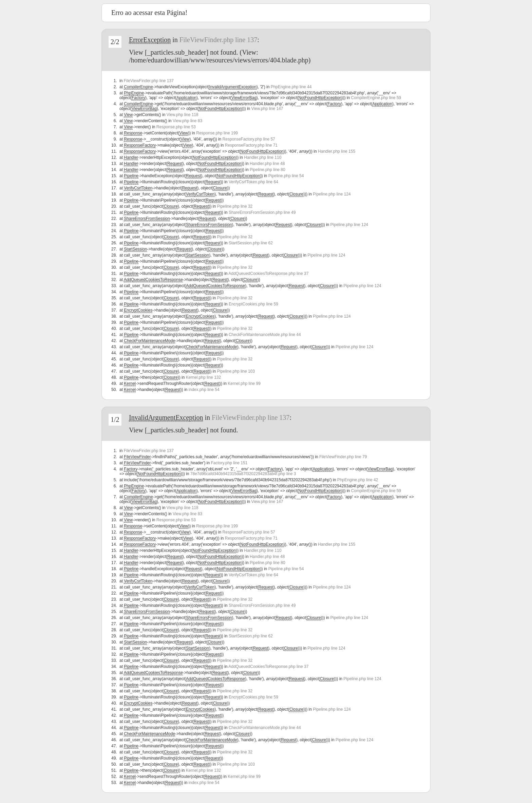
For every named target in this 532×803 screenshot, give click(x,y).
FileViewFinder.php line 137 (218, 40)
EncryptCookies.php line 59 (253, 304)
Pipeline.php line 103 (236, 371)
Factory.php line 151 (229, 463)
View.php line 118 (183, 115)
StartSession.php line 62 (251, 243)
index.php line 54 (204, 390)
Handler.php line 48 (267, 164)
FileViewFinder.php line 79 (343, 457)
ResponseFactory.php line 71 (251, 145)
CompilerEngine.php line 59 (376, 98)
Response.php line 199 (217, 133)
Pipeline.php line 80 (268, 170)
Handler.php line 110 (263, 157)
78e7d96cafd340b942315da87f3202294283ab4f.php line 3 (243, 474)
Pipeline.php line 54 (286, 176)
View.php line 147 (267, 109)
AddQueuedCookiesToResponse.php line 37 (268, 274)
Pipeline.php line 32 (235, 206)
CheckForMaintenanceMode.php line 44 (265, 335)
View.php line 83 (187, 121)
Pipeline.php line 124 (332, 194)
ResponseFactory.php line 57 (249, 139)
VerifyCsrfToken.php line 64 (253, 182)
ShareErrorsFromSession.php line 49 (262, 212)
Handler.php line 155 (337, 151)
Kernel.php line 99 (244, 384)
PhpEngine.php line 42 (358, 480)
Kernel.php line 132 (203, 377)
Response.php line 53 (176, 127)
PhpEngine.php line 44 (291, 87)
